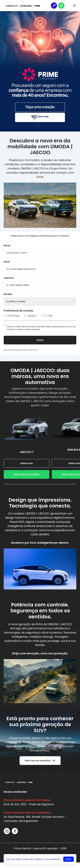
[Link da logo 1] (23, 6)
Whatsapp (12, 316)
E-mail (47, 316)
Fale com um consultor (27, 474)
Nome (7, 245)
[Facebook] (15, 831)
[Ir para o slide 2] (42, 125)
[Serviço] (54, 6)
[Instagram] (7, 831)
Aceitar (69, 859)
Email (7, 262)
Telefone (9, 278)
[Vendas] (61, 6)
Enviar (40, 340)
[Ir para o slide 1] (38, 125)
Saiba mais (27, 463)
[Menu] (74, 6)
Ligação (31, 316)
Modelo (8, 294)
